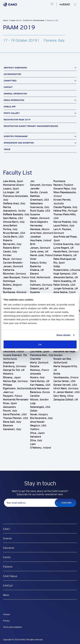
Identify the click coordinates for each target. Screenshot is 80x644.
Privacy (6, 621)
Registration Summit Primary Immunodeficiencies (31, 126)
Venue (7, 149)
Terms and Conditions (12, 627)
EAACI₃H (8, 586)
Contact (8, 87)
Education (9, 548)
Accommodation (12, 74)
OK (40, 344)
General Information (15, 94)
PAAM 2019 (16, 20)
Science (7, 539)
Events (7, 557)
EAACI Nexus (10, 576)
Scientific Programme (34, 20)
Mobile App (10, 107)
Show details (63, 335)
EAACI (6, 20)
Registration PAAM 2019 (17, 120)
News (6, 595)
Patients (8, 567)
